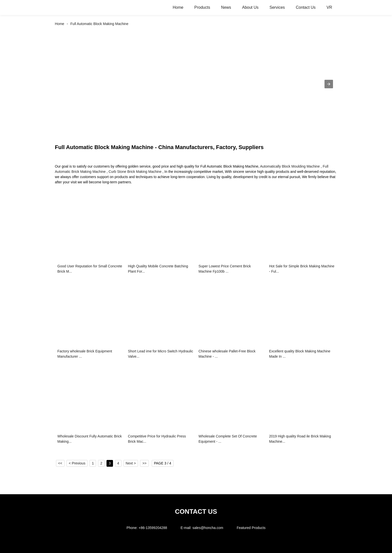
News (226, 7)
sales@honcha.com (208, 528)
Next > (131, 463)
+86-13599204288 (153, 528)
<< (60, 463)
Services (277, 7)
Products (202, 7)
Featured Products (251, 528)
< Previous (77, 463)
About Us (250, 7)
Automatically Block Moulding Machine (290, 166)
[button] (329, 84)
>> (144, 463)
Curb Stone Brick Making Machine (135, 172)
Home (178, 7)
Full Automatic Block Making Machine (99, 24)
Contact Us (306, 7)
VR (329, 7)
